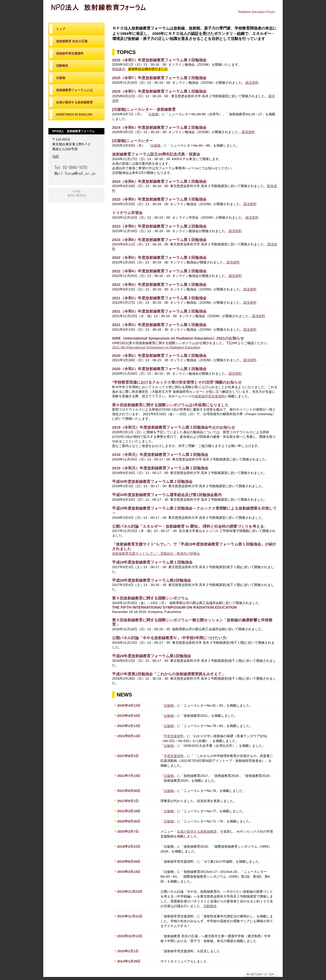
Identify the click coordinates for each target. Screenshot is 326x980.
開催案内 (119, 69)
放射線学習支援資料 (210, 396)
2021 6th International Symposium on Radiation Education (156, 347)
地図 (56, 156)
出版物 (153, 114)
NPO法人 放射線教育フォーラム (102, 9)
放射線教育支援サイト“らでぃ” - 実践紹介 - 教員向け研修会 (156, 554)
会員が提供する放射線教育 (197, 831)
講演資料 (252, 83)
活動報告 (210, 906)
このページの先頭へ (262, 974)
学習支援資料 (174, 736)
